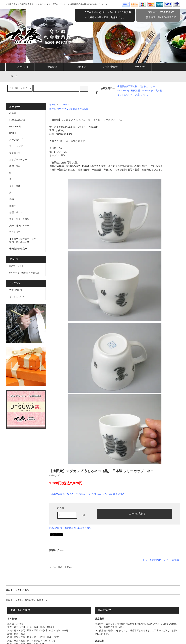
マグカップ (64, 105)
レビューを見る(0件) (151, 560)
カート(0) (137, 67)
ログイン (78, 67)
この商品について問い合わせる (91, 494)
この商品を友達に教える (61, 494)
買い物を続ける (117, 494)
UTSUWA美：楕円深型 (129, 91)
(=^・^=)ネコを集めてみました (73, 109)
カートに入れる (135, 513)
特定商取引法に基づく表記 (78, 528)
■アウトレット (17, 266)
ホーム (12, 76)
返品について (56, 528)
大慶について (142, 95)
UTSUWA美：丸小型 (152, 91)
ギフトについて (125, 95)
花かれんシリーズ (148, 87)
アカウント (20, 67)
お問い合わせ (108, 67)
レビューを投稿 (171, 560)
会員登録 (49, 67)
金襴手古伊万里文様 (127, 87)
